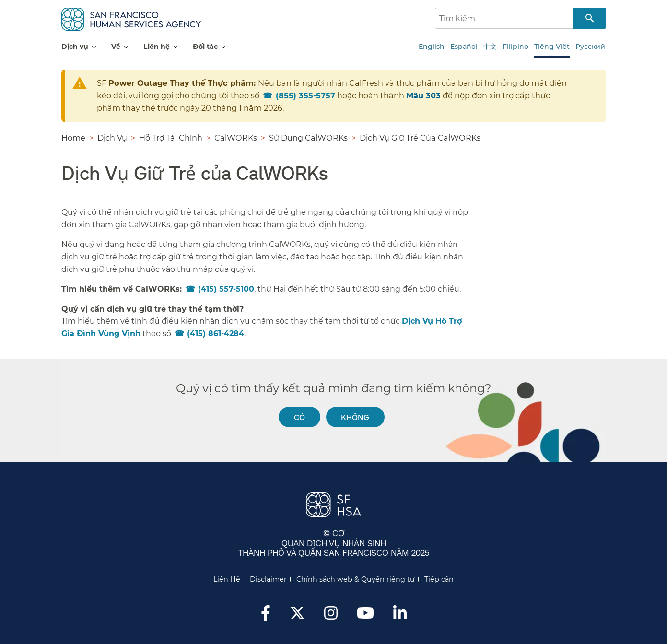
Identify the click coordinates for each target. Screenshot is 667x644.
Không (355, 417)
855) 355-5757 (305, 95)
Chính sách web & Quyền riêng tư (356, 579)
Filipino (515, 47)
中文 (490, 47)
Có (299, 417)
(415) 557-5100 (226, 289)
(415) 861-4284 (216, 334)
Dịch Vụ (112, 138)
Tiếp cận (439, 579)
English (432, 47)
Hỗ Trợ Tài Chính (171, 138)
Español (464, 47)
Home (73, 138)
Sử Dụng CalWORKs (308, 138)
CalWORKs (236, 138)
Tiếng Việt (552, 47)
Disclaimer (268, 579)
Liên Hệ (227, 579)
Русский (590, 47)
